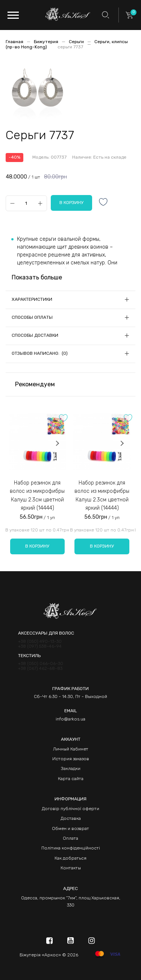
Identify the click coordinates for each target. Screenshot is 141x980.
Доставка (71, 818)
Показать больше (37, 277)
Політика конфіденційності (71, 848)
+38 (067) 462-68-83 (40, 669)
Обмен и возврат (70, 828)
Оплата (70, 838)
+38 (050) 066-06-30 (41, 664)
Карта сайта (71, 779)
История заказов (71, 759)
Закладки (71, 768)
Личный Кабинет (71, 749)
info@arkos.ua (70, 719)
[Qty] (26, 203)
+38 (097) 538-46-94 (40, 646)
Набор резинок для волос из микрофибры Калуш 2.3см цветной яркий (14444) (37, 495)
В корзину (37, 546)
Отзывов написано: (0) (40, 353)
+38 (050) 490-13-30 (40, 642)
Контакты (71, 868)
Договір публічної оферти (70, 809)
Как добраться (70, 858)
